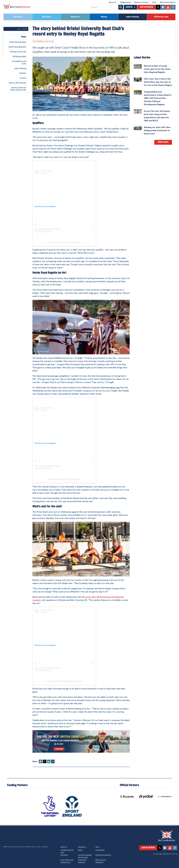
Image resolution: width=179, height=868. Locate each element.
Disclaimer (64, 855)
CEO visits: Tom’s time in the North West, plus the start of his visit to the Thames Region (158, 82)
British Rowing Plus (168, 2)
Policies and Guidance (103, 855)
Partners (23, 73)
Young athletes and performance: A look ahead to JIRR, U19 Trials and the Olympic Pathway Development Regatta (158, 98)
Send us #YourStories (18, 83)
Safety (80, 850)
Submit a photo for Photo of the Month (18, 89)
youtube (168, 7)
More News (163, 142)
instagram (173, 7)
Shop (154, 2)
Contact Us (82, 847)
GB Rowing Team (161, 17)
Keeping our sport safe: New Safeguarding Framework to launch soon (157, 130)
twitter (158, 7)
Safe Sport (47, 17)
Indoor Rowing (132, 17)
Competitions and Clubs (19, 62)
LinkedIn (49, 761)
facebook (163, 7)
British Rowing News (18, 42)
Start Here (18, 17)
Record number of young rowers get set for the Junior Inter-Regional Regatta (157, 69)
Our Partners (100, 850)
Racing (104, 17)
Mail (53, 761)
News (24, 37)
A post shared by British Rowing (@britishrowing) (64, 681)
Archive (23, 78)
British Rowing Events (17, 47)
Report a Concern (141, 2)
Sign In (129, 7)
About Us (112, 2)
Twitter (45, 761)
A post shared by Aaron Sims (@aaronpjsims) (64, 242)
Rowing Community (18, 52)
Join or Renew (146, 7)
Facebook (41, 761)
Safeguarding (125, 2)
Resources (75, 17)
